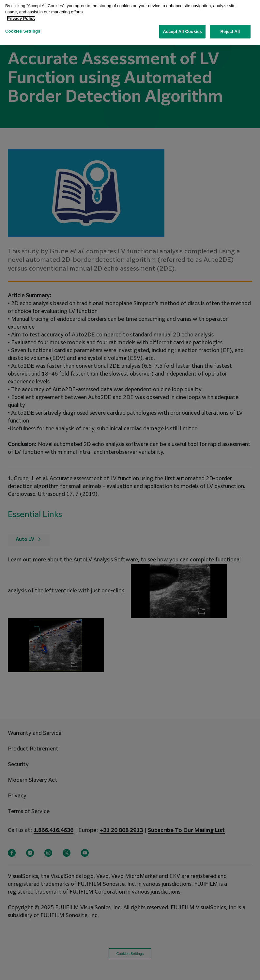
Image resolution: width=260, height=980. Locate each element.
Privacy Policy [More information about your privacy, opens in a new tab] (21, 15)
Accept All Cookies (182, 28)
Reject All (230, 28)
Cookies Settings (23, 28)
